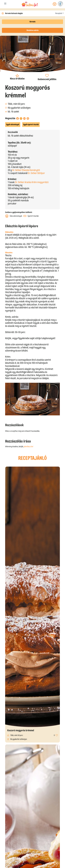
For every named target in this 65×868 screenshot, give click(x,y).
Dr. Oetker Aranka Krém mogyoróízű (32, 182)
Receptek (59, 13)
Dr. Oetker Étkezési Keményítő (26, 170)
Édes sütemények (14, 216)
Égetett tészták (31, 216)
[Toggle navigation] (5, 4)
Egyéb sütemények (13, 124)
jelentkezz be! (29, 447)
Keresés (32, 22)
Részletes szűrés (33, 30)
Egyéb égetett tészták (31, 124)
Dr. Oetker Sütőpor (36, 173)
